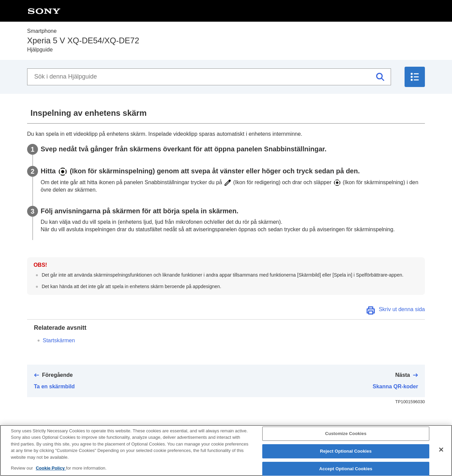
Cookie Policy (51, 471)
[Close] (441, 453)
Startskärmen (59, 340)
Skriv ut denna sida (402, 309)
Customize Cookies (346, 437)
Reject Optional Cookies (346, 454)
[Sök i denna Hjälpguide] (209, 77)
